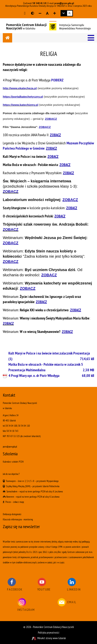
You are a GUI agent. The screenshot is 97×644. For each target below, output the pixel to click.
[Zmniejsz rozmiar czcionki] (40, 13)
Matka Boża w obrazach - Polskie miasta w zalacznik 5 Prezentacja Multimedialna (51, 367)
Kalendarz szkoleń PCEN (13, 462)
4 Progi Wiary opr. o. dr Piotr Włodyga (51, 376)
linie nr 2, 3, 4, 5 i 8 (26, 481)
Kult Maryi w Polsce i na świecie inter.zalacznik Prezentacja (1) (51, 356)
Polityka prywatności (49, 633)
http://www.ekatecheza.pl (20, 88)
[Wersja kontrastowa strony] (33, 13)
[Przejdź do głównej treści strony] (25, 13)
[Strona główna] (7, 38)
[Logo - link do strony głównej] (48, 25)
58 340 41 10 (39, 3)
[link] (67, 13)
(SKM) (28, 486)
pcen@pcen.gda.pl (64, 3)
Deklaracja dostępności (12, 514)
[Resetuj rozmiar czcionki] (47, 13)
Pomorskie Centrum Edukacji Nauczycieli (53, 627)
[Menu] (91, 38)
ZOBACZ (8, 323)
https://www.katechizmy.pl (21, 105)
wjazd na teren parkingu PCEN (33, 492)
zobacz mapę (19, 502)
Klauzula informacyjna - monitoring (18, 519)
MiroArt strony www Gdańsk (48, 638)
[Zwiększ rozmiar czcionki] (55, 13)
